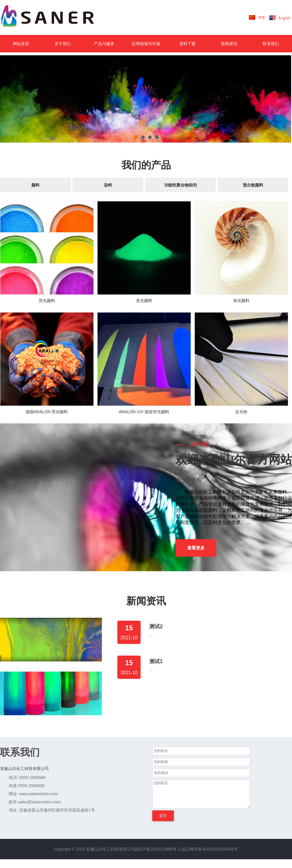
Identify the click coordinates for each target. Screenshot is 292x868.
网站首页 (21, 44)
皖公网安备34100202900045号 (210, 849)
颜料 (36, 185)
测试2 (156, 626)
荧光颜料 (47, 301)
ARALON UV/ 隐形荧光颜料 (144, 412)
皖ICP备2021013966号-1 (158, 849)
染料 (108, 185)
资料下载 (187, 44)
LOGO (57, 17)
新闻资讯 (229, 44)
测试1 (156, 661)
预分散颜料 (253, 185)
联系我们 (271, 44)
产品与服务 (104, 44)
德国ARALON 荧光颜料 (47, 412)
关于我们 (63, 44)
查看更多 (196, 548)
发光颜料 (144, 301)
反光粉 (241, 412)
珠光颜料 (241, 301)
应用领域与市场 (146, 44)
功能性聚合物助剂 (180, 185)
